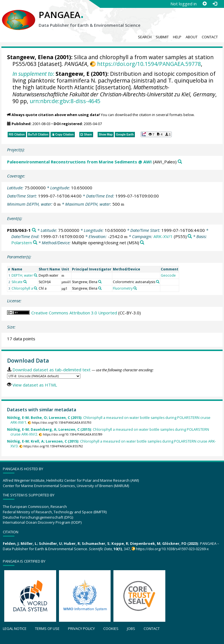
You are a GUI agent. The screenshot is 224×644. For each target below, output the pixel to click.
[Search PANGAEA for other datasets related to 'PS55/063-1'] (34, 230)
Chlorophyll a (22, 288)
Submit (162, 37)
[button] (156, 134)
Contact (210, 37)
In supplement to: (33, 74)
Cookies (111, 629)
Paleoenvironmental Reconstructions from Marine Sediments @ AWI (79, 162)
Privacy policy (81, 629)
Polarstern (22, 243)
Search (145, 37)
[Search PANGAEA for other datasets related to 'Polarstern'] (35, 243)
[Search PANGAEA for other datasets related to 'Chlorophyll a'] (36, 288)
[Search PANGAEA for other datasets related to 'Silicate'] (25, 282)
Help (177, 37)
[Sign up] (205, 4)
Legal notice (15, 629)
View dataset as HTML (35, 385)
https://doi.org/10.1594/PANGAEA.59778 (149, 64)
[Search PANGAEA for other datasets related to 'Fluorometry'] (135, 288)
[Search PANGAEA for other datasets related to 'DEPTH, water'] (36, 275)
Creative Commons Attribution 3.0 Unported (74, 313)
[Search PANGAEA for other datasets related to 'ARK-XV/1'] (190, 236)
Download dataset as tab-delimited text (51, 370)
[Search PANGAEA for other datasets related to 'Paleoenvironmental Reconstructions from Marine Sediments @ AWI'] (180, 162)
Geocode (168, 275)
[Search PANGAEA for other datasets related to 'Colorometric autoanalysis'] (158, 282)
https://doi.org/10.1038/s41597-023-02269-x (172, 549)
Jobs (131, 629)
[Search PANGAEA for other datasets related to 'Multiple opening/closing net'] (142, 243)
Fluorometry (123, 288)
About (192, 37)
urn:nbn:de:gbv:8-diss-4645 (65, 101)
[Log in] (215, 4)
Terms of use (47, 629)
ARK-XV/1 (163, 236)
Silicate (17, 282)
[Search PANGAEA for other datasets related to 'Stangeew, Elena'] (100, 282)
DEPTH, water (22, 275)
